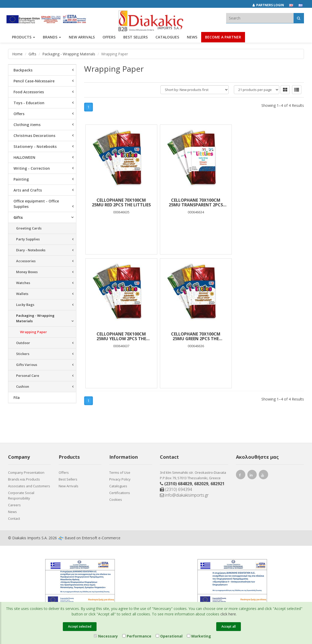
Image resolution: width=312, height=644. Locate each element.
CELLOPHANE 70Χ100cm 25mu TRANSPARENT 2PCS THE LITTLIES (194, 202)
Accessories (26, 261)
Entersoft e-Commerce (101, 538)
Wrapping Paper (33, 332)
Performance (137, 636)
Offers (19, 114)
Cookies (116, 500)
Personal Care (28, 376)
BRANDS (52, 38)
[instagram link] (252, 476)
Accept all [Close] (229, 626)
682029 (201, 484)
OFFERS (109, 38)
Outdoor (23, 343)
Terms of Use (120, 472)
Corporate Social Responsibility (21, 495)
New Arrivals (69, 486)
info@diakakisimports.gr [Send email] (184, 495)
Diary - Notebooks (31, 250)
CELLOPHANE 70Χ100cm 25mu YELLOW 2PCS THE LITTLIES (267, 202)
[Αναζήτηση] (299, 18)
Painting (21, 179)
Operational (169, 636)
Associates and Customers (29, 486)
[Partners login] (271, 5)
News (192, 38)
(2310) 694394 (176, 489)
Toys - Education (29, 103)
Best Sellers (135, 38)
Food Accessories (29, 92)
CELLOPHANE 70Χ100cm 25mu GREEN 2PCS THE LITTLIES (121, 336)
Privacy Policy (120, 479)
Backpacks (23, 70)
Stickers (23, 354)
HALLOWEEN (24, 157)
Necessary (106, 636)
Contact (14, 518)
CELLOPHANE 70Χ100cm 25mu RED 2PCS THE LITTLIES (121, 202)
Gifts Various (27, 365)
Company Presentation (26, 472)
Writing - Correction (32, 168)
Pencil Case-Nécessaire (34, 81)
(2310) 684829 (178, 484)
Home (17, 54)
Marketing (199, 636)
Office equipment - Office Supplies (36, 204)
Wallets (22, 294)
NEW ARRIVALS (82, 38)
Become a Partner (223, 38)
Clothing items (27, 125)
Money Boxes (27, 272)
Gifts (32, 54)
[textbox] (260, 18)
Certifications (120, 493)
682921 (218, 484)
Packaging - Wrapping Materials (69, 54)
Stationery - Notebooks (35, 146)
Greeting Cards (29, 228)
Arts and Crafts (28, 190)
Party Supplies (28, 239)
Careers (14, 505)
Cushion (23, 386)
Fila (17, 397)
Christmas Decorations (34, 136)
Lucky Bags (25, 305)
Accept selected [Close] (80, 626)
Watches (23, 283)
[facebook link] (241, 476)
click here (228, 614)
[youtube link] (263, 476)
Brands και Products (24, 479)
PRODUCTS (23, 38)
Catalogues (167, 38)
